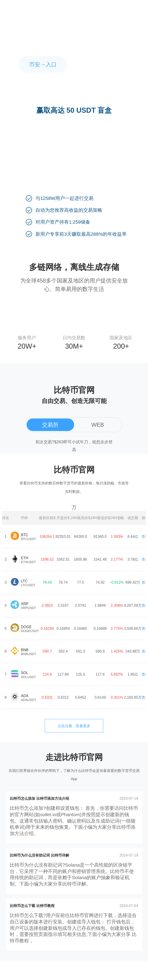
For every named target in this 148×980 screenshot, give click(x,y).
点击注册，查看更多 (74, 726)
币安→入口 (43, 64)
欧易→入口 (105, 64)
